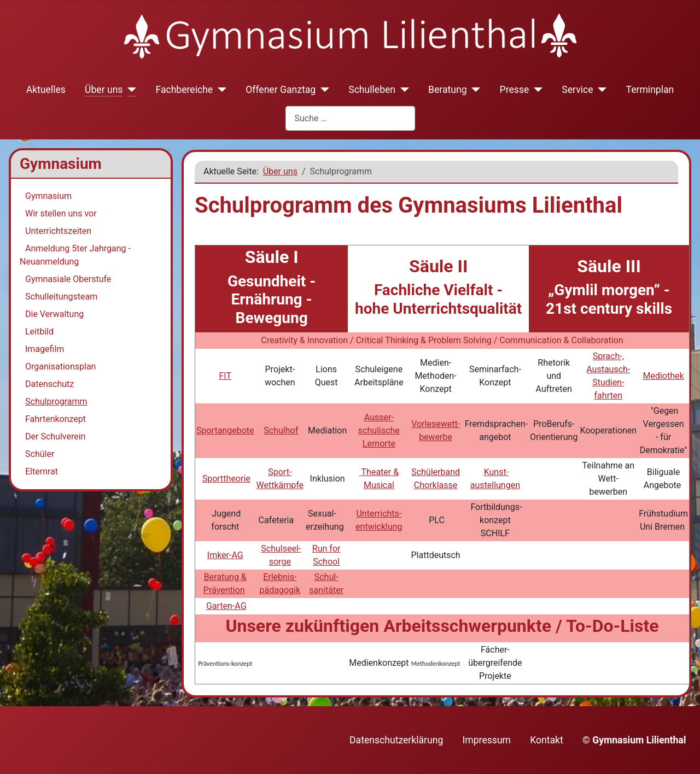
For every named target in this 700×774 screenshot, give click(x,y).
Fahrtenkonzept (56, 419)
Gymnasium (48, 196)
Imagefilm (45, 349)
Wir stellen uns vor (61, 213)
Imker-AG (225, 555)
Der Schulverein (55, 436)
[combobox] (350, 118)
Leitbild (39, 332)
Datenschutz (49, 384)
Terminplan (650, 90)
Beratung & (225, 577)
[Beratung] (474, 90)
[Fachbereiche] (220, 90)
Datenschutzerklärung (396, 740)
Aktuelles (46, 90)
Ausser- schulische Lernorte (379, 430)
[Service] (600, 90)
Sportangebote (225, 430)
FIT (225, 376)
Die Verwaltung (54, 314)
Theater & (379, 472)
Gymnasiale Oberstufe (68, 279)
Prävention (224, 590)
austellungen (495, 485)
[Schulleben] (402, 90)
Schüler (40, 454)
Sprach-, (608, 356)
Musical (379, 485)
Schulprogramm (56, 401)
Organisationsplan (60, 367)
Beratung (448, 90)
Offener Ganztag (281, 90)
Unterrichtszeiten (58, 231)
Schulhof (281, 430)
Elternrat (42, 471)
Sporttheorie (226, 479)
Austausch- (608, 369)
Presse (515, 90)
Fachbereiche (184, 90)
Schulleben (372, 90)
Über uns (104, 90)
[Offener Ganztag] (322, 90)
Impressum (487, 740)
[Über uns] (129, 90)
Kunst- (496, 472)
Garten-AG (226, 606)
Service (577, 90)
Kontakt (547, 740)
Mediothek (663, 376)
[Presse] (536, 90)
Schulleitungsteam (61, 297)
